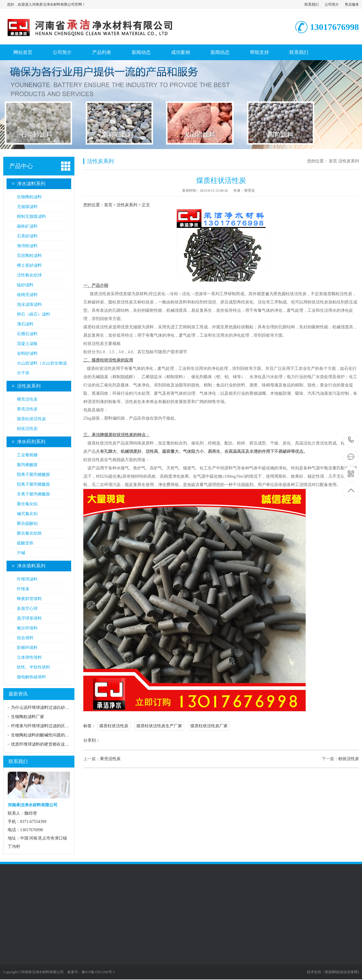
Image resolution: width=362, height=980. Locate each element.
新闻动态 (141, 52)
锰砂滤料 (25, 285)
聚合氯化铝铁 (29, 533)
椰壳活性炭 (27, 399)
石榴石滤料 (27, 334)
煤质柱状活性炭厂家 (209, 726)
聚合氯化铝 (27, 504)
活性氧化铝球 (29, 275)
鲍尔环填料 (27, 628)
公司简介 (332, 4)
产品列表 (102, 52)
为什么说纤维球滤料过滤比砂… (40, 708)
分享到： (92, 740)
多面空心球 (27, 609)
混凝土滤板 (27, 344)
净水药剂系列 (31, 442)
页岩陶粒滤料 (29, 256)
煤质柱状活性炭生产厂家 (159, 726)
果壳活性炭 (27, 409)
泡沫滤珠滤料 (29, 304)
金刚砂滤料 (27, 353)
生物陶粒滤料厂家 (28, 717)
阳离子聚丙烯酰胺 (34, 484)
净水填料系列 (31, 566)
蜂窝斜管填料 (29, 599)
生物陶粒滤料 (29, 197)
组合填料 (25, 638)
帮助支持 (259, 52)
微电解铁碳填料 (31, 677)
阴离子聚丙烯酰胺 (34, 475)
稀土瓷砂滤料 (29, 265)
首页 (333, 161)
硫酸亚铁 (25, 543)
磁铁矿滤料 (27, 226)
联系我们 (312, 4)
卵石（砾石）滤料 (34, 314)
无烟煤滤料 (27, 207)
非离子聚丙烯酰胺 (34, 494)
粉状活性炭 (27, 429)
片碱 (21, 553)
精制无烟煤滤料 (31, 216)
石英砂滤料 (27, 236)
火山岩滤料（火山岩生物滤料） (42, 364)
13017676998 (351, 440)
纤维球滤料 (27, 579)
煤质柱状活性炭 (31, 419)
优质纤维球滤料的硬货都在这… (40, 744)
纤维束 (23, 589)
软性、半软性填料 (34, 667)
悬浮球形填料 (29, 618)
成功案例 (181, 52)
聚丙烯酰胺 (27, 465)
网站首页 (23, 52)
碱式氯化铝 (27, 514)
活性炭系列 (29, 386)
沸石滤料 (25, 324)
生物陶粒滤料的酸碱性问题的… (40, 735)
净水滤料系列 (31, 184)
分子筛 (23, 373)
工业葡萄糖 (27, 455)
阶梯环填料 (27, 648)
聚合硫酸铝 (27, 523)
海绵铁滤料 (27, 246)
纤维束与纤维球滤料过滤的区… (40, 726)
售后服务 (352, 4)
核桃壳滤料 (27, 295)
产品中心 (21, 166)
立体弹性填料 (29, 657)
